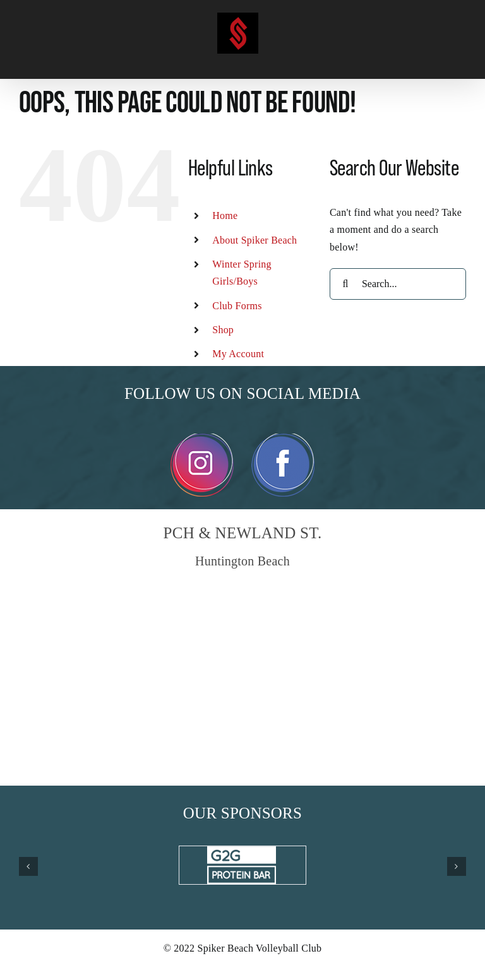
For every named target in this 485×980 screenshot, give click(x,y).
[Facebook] (283, 438)
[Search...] (398, 284)
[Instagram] (202, 438)
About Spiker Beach (254, 240)
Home (225, 215)
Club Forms (237, 306)
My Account (238, 354)
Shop (223, 330)
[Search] (345, 284)
